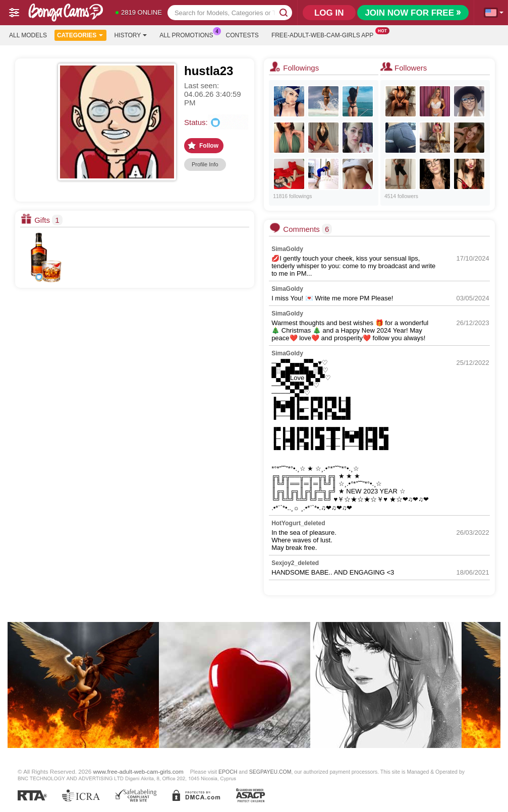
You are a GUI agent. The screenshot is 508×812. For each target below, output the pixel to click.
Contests (242, 35)
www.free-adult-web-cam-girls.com (138, 771)
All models (28, 35)
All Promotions (189, 34)
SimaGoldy (287, 249)
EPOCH (228, 772)
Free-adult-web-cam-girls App (325, 34)
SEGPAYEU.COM (270, 772)
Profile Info (205, 164)
